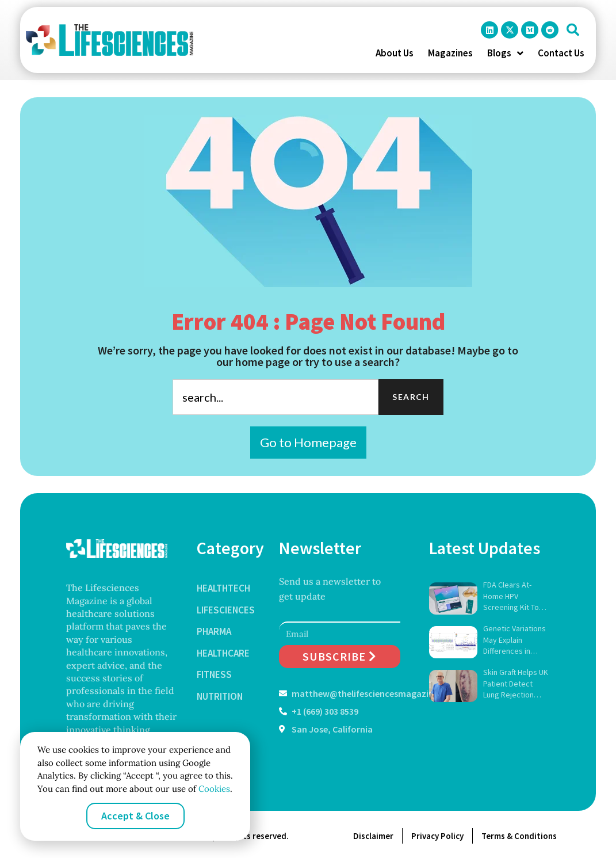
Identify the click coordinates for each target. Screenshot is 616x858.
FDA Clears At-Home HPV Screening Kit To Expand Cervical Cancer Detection (513, 596)
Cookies (213, 789)
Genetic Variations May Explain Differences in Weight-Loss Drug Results (514, 640)
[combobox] (276, 397)
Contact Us (561, 53)
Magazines (450, 53)
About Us (395, 53)
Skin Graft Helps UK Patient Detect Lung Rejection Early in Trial (516, 684)
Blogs (505, 53)
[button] (573, 30)
